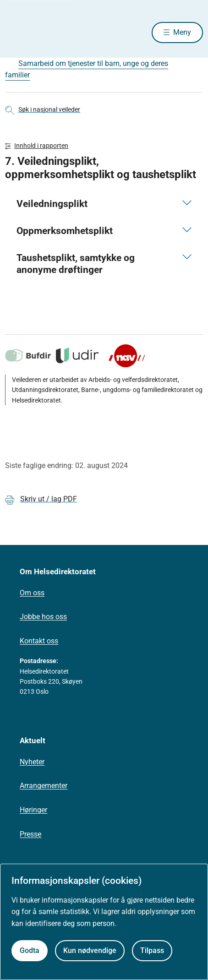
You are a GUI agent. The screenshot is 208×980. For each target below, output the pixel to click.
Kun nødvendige (90, 950)
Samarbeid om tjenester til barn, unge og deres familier (87, 69)
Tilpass (152, 950)
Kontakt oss (39, 641)
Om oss (32, 593)
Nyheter (32, 762)
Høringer (33, 810)
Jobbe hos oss (43, 617)
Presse (30, 834)
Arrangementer (44, 786)
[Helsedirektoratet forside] (16, 32)
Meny (182, 32)
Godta (30, 950)
